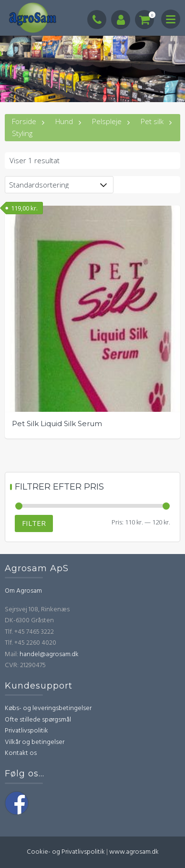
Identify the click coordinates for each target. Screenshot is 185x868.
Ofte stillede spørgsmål (38, 720)
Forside (24, 121)
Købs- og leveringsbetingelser (48, 708)
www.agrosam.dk (134, 852)
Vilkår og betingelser (35, 742)
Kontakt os (21, 753)
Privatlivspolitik (26, 731)
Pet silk (152, 121)
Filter (34, 523)
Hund (64, 121)
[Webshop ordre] (59, 185)
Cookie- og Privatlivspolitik (66, 852)
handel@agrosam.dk (49, 654)
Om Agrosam (23, 591)
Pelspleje (107, 121)
